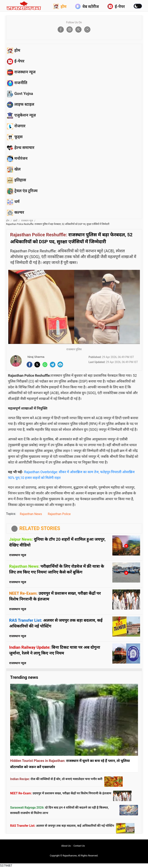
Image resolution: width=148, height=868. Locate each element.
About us (66, 846)
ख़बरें (15, 221)
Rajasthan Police (59, 514)
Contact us (79, 846)
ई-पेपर (116, 6)
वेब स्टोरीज (87, 6)
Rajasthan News (31, 514)
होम (60, 6)
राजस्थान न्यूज (27, 221)
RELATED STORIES (40, 528)
